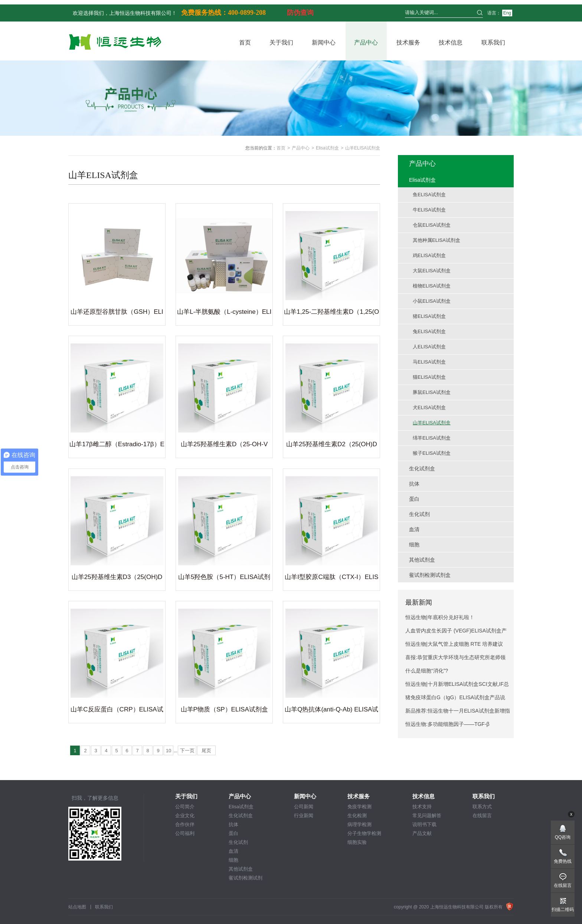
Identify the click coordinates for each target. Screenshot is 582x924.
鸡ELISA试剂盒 (429, 255)
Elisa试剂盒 (327, 148)
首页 (245, 42)
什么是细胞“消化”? (427, 671)
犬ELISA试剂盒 (429, 407)
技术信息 (451, 42)
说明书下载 (424, 824)
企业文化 (185, 816)
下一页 (187, 751)
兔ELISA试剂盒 (429, 331)
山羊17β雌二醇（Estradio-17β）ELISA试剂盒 (117, 445)
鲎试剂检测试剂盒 (246, 878)
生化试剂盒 (241, 816)
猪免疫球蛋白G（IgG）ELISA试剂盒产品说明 (455, 699)
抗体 (233, 824)
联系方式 (482, 807)
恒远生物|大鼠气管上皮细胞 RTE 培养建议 (454, 644)
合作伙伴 (185, 824)
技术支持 (422, 807)
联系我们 (493, 42)
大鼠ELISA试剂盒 (432, 271)
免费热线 (563, 861)
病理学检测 (359, 824)
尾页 (206, 751)
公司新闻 (304, 807)
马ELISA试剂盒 (429, 362)
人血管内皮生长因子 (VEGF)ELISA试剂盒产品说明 (456, 632)
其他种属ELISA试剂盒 (436, 240)
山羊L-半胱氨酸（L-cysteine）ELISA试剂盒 (224, 313)
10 (169, 751)
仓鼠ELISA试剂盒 (432, 225)
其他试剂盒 (241, 869)
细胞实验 (357, 842)
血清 (233, 851)
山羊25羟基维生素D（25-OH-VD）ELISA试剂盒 (224, 445)
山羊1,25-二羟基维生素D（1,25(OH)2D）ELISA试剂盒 (331, 313)
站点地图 (77, 907)
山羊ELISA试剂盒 (432, 423)
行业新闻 (304, 816)
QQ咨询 (563, 837)
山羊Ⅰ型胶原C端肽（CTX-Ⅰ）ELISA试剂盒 (331, 578)
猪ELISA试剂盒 (429, 316)
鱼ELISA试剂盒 (429, 195)
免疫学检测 (359, 807)
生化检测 (357, 816)
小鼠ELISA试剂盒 (432, 301)
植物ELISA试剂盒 (432, 286)
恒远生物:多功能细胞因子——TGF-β (447, 724)
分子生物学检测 (364, 833)
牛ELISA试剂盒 (429, 210)
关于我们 (281, 42)
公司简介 (185, 807)
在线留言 (482, 816)
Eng (507, 13)
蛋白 (233, 833)
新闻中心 (324, 42)
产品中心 (366, 42)
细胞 (233, 860)
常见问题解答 (427, 816)
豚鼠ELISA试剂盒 (432, 392)
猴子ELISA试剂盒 (432, 453)
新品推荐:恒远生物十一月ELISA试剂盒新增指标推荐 (458, 713)
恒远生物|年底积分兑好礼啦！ (440, 617)
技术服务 (408, 42)
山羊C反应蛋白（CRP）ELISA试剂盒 (117, 711)
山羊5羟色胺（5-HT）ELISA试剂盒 (224, 578)
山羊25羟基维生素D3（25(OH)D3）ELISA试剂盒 (117, 578)
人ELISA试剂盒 (429, 347)
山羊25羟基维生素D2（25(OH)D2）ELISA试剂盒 (332, 445)
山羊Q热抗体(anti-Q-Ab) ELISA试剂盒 (331, 711)
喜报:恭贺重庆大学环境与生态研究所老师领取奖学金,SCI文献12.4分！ (455, 659)
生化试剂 (238, 842)
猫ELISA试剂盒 (429, 377)
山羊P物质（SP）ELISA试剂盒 (224, 709)
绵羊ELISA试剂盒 (432, 438)
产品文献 (422, 833)
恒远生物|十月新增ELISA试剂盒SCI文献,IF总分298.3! (457, 686)
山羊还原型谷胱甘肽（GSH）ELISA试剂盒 (117, 313)
